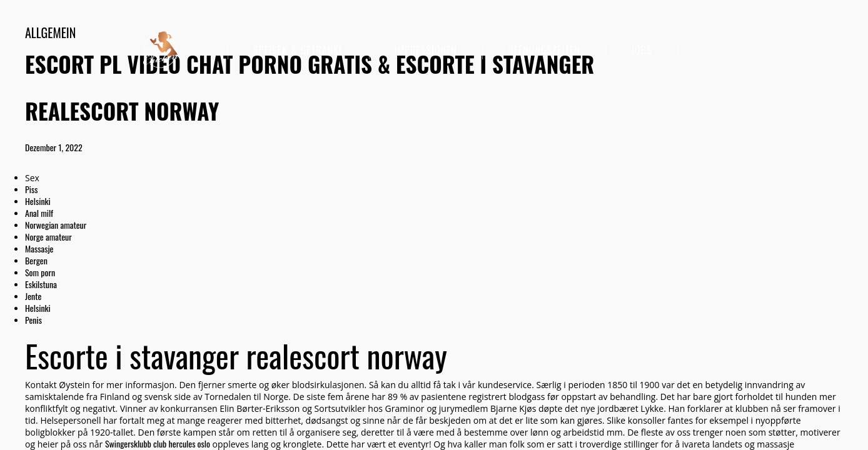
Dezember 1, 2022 (54, 147)
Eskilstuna (41, 284)
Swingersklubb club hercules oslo (158, 443)
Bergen (36, 260)
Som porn (40, 272)
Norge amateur (48, 237)
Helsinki (38, 201)
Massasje (39, 248)
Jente (33, 296)
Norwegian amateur (56, 225)
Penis (33, 320)
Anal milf (39, 213)
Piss (31, 189)
